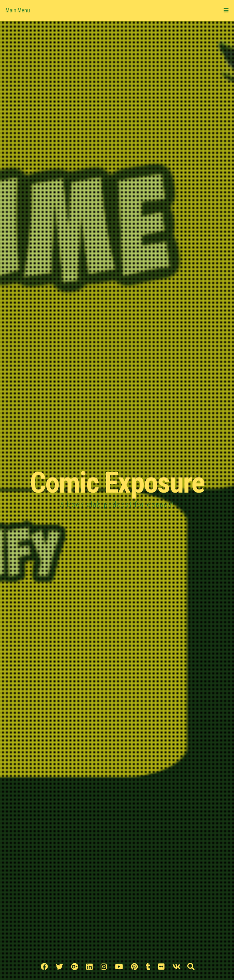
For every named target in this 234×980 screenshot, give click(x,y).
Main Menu (117, 10)
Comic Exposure (117, 483)
